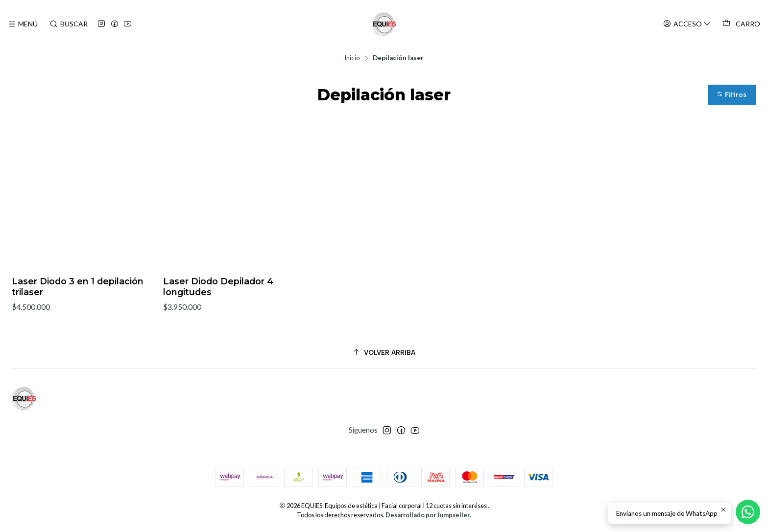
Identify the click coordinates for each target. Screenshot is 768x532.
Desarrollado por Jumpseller (428, 515)
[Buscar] (68, 24)
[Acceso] (687, 24)
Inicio (352, 58)
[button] (732, 95)
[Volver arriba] (384, 353)
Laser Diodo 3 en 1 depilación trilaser (78, 288)
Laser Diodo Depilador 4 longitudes (218, 288)
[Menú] (23, 24)
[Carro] (741, 24)
